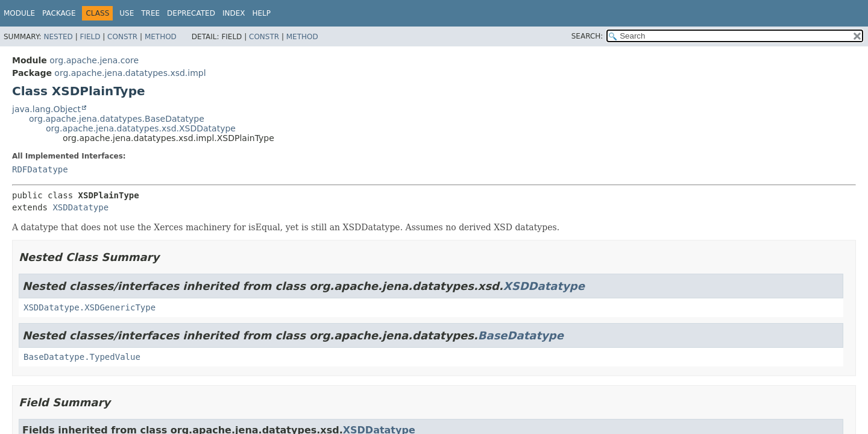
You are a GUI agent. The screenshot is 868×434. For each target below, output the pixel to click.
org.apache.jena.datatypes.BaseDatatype (117, 119)
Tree (150, 13)
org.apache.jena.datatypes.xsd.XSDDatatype (141, 128)
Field (90, 37)
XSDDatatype (80, 207)
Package (59, 13)
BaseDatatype (521, 335)
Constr (122, 37)
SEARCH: (587, 36)
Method (161, 37)
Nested (58, 37)
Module (19, 13)
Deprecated (191, 13)
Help (261, 13)
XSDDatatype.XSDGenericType (90, 307)
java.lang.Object (46, 109)
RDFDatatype (40, 169)
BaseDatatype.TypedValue (82, 357)
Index (234, 13)
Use (127, 13)
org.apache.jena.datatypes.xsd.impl (130, 73)
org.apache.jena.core (94, 60)
